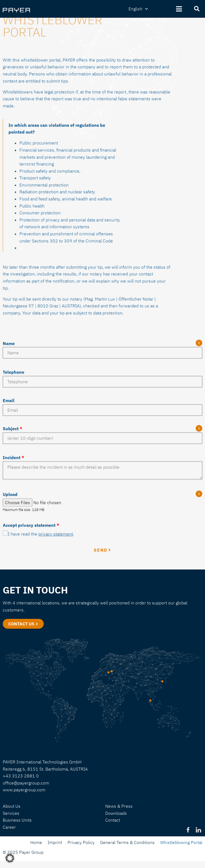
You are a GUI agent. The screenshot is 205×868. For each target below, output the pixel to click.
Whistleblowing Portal (181, 842)
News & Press (119, 806)
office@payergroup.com (26, 783)
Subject (13, 493)
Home (36, 842)
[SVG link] (16, 10)
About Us (12, 806)
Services (11, 813)
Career (9, 827)
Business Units (17, 820)
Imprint (55, 842)
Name (9, 407)
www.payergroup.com (24, 790)
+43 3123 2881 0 (21, 776)
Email (9, 464)
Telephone (14, 436)
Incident (14, 521)
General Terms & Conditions (127, 842)
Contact (113, 820)
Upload (10, 558)
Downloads (116, 813)
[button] (10, 858)
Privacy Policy (81, 842)
